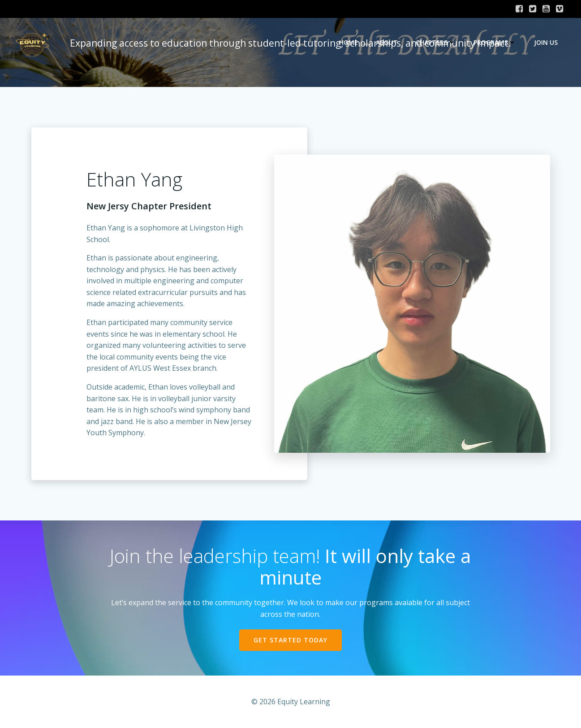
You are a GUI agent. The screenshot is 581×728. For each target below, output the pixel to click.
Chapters (436, 42)
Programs (495, 42)
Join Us (546, 42)
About (387, 42)
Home (349, 42)
